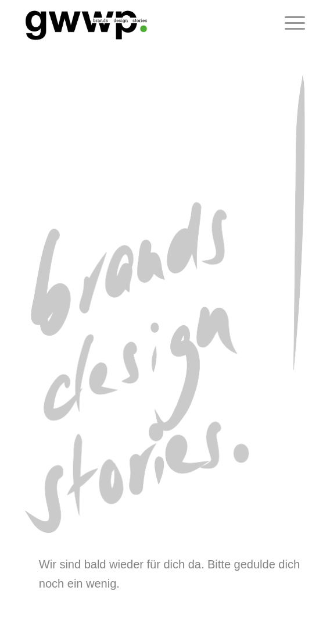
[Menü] (289, 23)
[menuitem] (289, 23)
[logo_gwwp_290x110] (137, 23)
